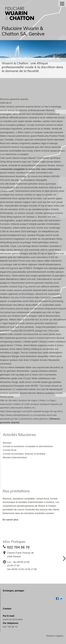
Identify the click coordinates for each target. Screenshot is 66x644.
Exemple (4, 224)
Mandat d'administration (15, 457)
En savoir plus (10, 520)
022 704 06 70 (10, 627)
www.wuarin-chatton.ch (12, 404)
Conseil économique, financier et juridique (24, 454)
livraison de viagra (28, 400)
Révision (7, 443)
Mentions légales (55, 636)
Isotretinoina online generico (34, 419)
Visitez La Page (47, 400)
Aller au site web (8, 400)
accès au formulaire (13, 619)
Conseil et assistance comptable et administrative (28, 446)
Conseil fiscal (10, 450)
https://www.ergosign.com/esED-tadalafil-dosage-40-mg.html (31, 411)
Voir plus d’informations (22, 297)
